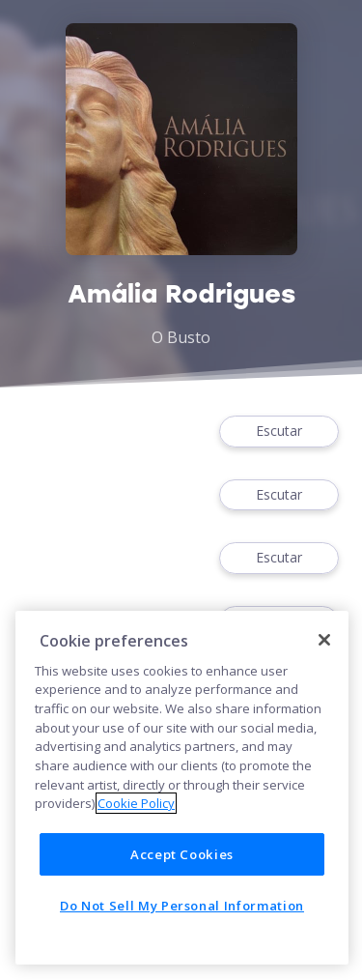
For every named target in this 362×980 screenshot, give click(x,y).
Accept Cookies (182, 854)
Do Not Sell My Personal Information (182, 906)
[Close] (324, 640)
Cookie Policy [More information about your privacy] (136, 803)
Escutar (279, 432)
